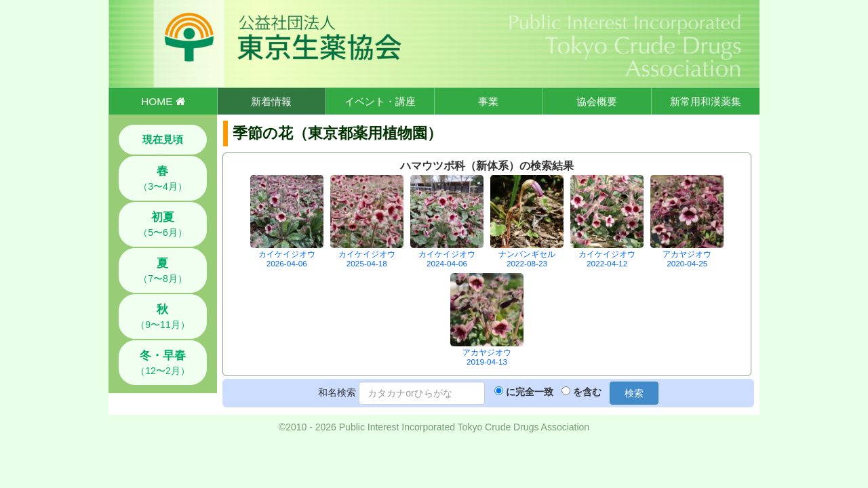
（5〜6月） (163, 224)
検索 (634, 393)
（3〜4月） (163, 178)
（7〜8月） (163, 270)
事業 (488, 101)
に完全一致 (530, 392)
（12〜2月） (162, 363)
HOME (163, 101)
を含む (587, 392)
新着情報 (271, 101)
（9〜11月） (162, 317)
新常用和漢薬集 (706, 101)
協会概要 (597, 101)
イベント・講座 (380, 101)
